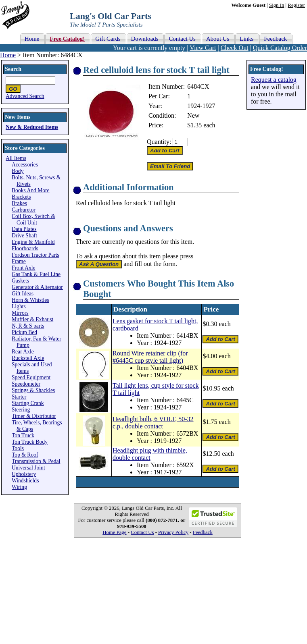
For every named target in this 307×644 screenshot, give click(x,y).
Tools (18, 448)
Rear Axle (23, 352)
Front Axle (24, 268)
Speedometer (26, 384)
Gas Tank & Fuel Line (36, 274)
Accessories (25, 165)
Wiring (19, 487)
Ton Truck (23, 435)
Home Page (114, 532)
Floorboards (25, 248)
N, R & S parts (28, 326)
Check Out (235, 48)
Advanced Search (25, 96)
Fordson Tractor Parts (36, 255)
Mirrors (20, 313)
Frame (19, 261)
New (193, 115)
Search (13, 69)
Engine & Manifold (33, 242)
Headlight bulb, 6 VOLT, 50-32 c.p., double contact (153, 423)
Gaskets (20, 281)
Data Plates (24, 229)
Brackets (21, 197)
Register (296, 5)
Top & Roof (25, 455)
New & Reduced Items (32, 127)
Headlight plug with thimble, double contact (150, 454)
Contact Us (142, 532)
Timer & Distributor (34, 416)
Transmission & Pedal (36, 461)
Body (18, 171)
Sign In (277, 5)
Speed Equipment (31, 377)
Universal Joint (28, 468)
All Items (16, 158)
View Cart (203, 48)
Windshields (25, 481)
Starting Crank (28, 403)
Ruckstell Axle (28, 358)
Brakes (19, 203)
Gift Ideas (23, 294)
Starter (19, 397)
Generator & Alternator (37, 287)
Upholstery (24, 474)
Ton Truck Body (30, 442)
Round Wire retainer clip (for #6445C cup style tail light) (150, 357)
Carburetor (24, 210)
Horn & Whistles (30, 300)
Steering (21, 410)
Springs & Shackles (33, 390)
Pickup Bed (24, 332)
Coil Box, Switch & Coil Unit (33, 219)
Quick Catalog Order (280, 48)
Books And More (31, 190)
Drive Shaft (24, 236)
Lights (19, 306)
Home (8, 55)
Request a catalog (274, 80)
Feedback (203, 532)
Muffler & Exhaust (32, 319)
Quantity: (159, 142)
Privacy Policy (173, 532)
